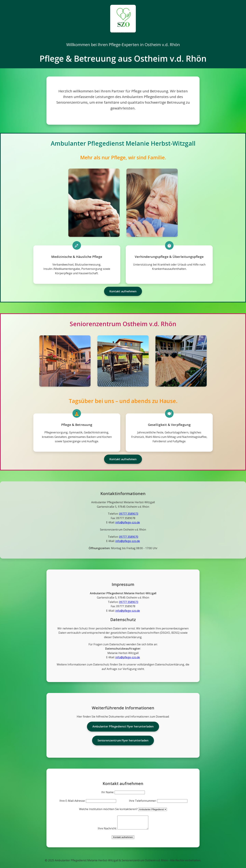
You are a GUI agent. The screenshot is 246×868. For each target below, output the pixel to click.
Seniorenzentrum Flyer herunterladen (123, 740)
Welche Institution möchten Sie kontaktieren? (108, 809)
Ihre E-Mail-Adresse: (72, 801)
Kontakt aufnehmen (123, 291)
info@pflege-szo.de (128, 522)
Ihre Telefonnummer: (143, 801)
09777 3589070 (129, 537)
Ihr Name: (108, 792)
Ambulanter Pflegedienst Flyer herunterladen (123, 726)
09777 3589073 (129, 514)
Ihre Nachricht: (105, 831)
